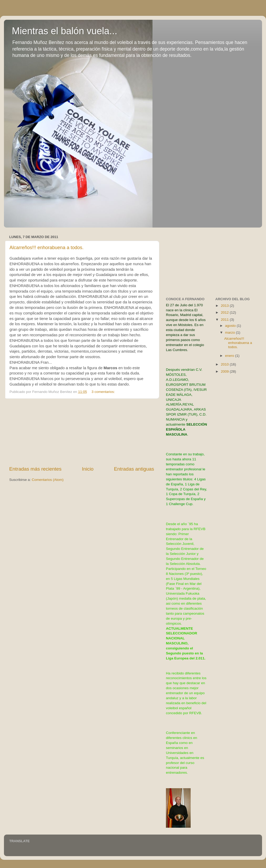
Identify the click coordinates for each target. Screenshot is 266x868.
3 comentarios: (104, 392)
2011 (225, 320)
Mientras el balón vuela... (65, 31)
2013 (225, 306)
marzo (231, 332)
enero (230, 356)
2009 (225, 371)
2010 (225, 364)
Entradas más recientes (35, 469)
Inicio (88, 469)
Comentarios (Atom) (48, 480)
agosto (231, 326)
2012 (225, 312)
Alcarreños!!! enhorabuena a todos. (46, 248)
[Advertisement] (82, 432)
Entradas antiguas (134, 469)
